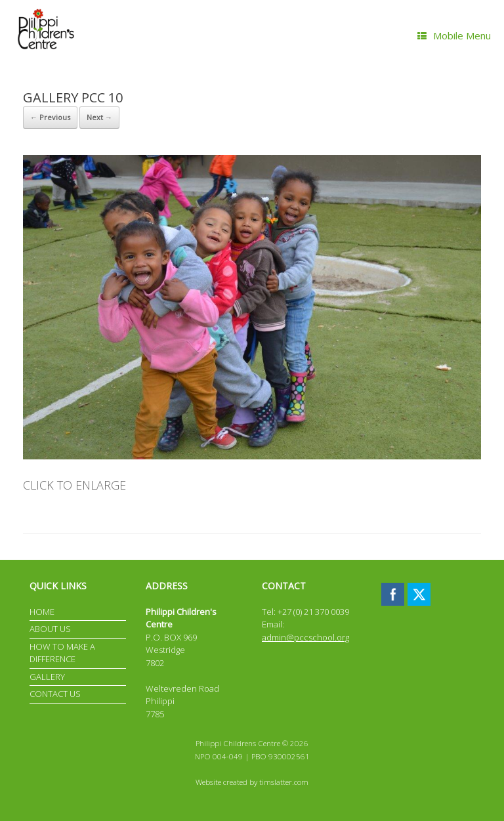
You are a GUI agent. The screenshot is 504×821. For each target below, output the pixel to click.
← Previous (50, 117)
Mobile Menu (454, 35)
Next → (99, 117)
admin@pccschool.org (305, 637)
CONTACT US (55, 694)
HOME (42, 612)
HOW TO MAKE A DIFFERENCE (62, 653)
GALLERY (47, 677)
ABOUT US (50, 629)
